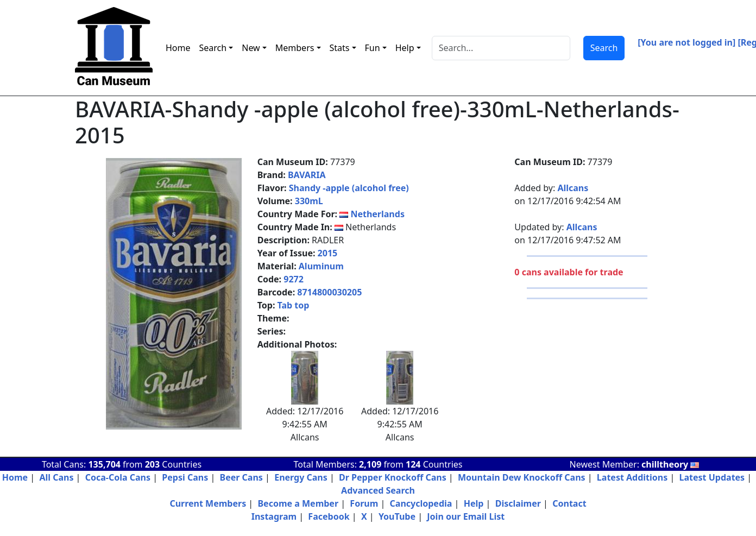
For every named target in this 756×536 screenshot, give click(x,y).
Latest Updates (712, 477)
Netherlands (377, 214)
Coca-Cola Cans (118, 477)
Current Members (208, 503)
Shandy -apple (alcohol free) (349, 188)
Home (178, 48)
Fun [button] (373, 48)
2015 (328, 253)
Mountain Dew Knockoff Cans (522, 477)
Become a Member (298, 503)
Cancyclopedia (421, 503)
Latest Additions (632, 477)
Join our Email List (466, 516)
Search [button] (213, 48)
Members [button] (295, 48)
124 (413, 464)
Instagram (274, 516)
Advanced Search (378, 490)
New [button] (251, 48)
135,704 (104, 464)
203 (152, 464)
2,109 (370, 464)
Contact (569, 503)
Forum (364, 503)
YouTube (397, 516)
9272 (294, 279)
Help (474, 503)
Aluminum (321, 266)
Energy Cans (301, 477)
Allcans (573, 188)
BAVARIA (307, 175)
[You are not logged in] (686, 42)
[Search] (501, 48)
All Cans (56, 477)
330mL (309, 201)
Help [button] (405, 48)
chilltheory (670, 464)
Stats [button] (340, 48)
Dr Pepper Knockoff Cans (393, 477)
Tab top (294, 305)
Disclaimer (518, 503)
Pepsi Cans (185, 477)
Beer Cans (241, 477)
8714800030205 (329, 292)
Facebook (329, 516)
